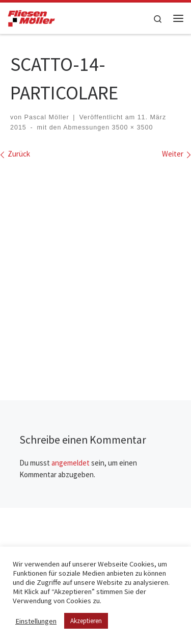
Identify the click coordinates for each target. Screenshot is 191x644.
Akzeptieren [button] (86, 621)
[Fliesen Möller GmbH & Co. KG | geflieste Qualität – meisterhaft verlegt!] (31, 17)
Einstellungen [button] (36, 621)
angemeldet (71, 463)
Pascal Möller (47, 117)
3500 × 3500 (131, 127)
